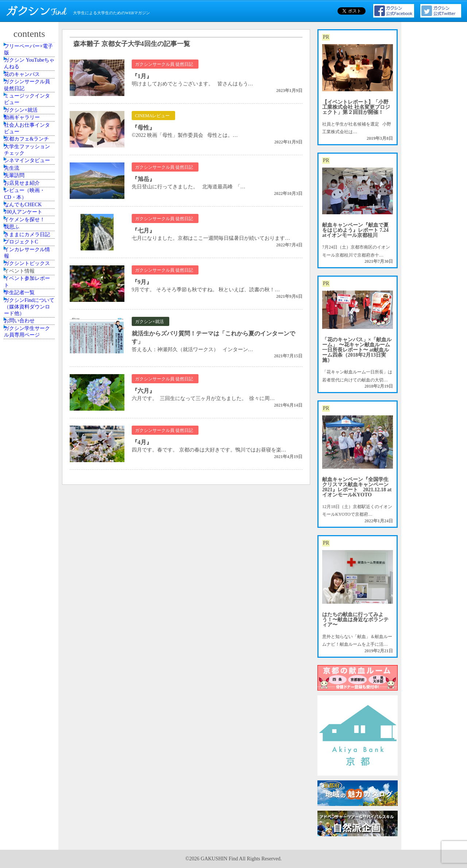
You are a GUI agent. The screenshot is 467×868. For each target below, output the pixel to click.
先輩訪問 (22, 302)
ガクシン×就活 (27, 160)
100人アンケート (29, 375)
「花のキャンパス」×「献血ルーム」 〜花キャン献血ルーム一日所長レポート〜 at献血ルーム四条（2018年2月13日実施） (357, 350)
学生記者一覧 (26, 549)
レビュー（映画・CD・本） (30, 338)
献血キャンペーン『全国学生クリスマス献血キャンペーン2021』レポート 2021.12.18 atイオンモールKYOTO (357, 487)
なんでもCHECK (29, 358)
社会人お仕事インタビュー (30, 196)
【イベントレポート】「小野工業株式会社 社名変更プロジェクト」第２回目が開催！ (356, 107)
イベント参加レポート (30, 530)
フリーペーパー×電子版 (32, 54)
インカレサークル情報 (30, 467)
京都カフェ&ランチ (30, 219)
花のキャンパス (28, 97)
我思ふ (19, 407)
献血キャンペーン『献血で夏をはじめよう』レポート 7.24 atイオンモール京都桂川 (355, 230)
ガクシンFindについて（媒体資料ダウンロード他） (30, 572)
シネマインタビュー (30, 265)
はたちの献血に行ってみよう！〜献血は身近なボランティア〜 (355, 620)
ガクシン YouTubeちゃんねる (30, 77)
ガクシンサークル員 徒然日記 (30, 117)
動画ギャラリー (28, 176)
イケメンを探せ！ (30, 391)
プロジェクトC (27, 447)
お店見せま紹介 (28, 318)
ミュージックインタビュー (30, 140)
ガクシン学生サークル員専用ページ (30, 615)
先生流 (19, 285)
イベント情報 (26, 510)
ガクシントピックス (30, 490)
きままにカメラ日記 (30, 427)
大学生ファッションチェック (30, 242)
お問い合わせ (26, 596)
